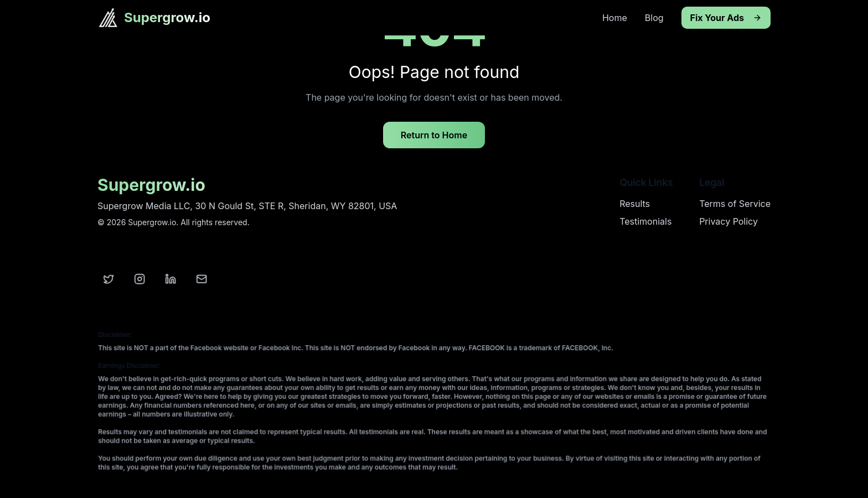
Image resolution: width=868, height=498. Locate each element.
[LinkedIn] (171, 279)
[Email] (202, 279)
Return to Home (434, 135)
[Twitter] (109, 279)
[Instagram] (140, 279)
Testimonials (645, 221)
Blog (654, 18)
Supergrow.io (167, 17)
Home (615, 18)
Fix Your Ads (726, 18)
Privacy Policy (728, 221)
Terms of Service (735, 204)
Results (635, 204)
